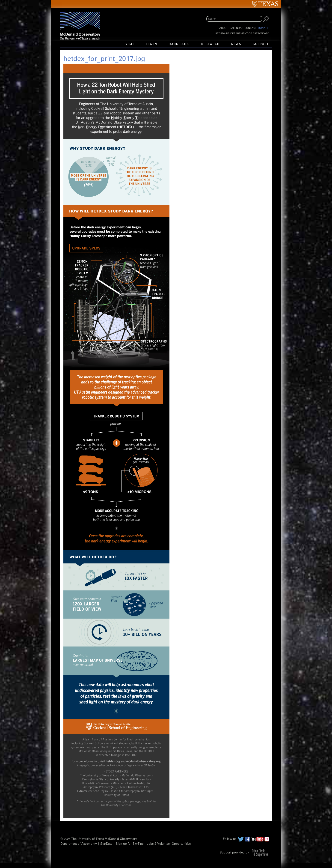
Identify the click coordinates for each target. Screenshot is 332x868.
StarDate (222, 34)
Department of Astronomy (249, 34)
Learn (152, 44)
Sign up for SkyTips (130, 844)
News (236, 44)
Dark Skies (179, 44)
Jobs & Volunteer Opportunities (169, 844)
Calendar (236, 28)
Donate (263, 28)
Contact (251, 28)
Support (261, 44)
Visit (130, 44)
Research (210, 44)
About (224, 28)
